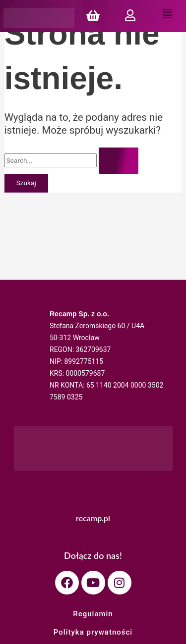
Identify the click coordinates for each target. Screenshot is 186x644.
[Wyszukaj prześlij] (119, 161)
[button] (167, 14)
